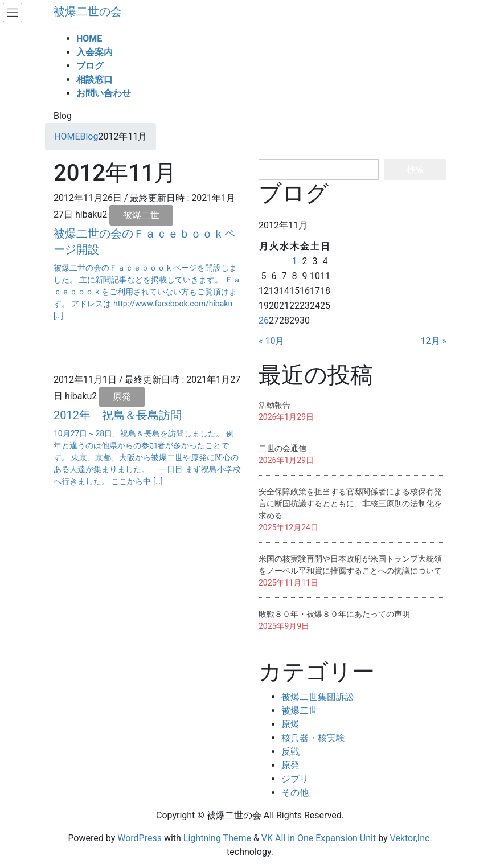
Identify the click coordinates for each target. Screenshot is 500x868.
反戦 (290, 752)
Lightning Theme (217, 838)
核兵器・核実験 (313, 738)
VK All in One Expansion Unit (319, 838)
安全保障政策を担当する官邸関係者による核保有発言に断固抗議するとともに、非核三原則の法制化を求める (350, 503)
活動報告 (274, 405)
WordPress (140, 838)
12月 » (434, 341)
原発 (122, 397)
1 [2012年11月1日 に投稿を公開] (294, 261)
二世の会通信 (282, 448)
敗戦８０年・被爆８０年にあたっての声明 (334, 614)
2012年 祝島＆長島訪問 (118, 415)
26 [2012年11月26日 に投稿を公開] (264, 320)
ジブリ (295, 779)
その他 (295, 793)
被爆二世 (141, 215)
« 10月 (271, 341)
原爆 (290, 724)
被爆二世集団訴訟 (318, 697)
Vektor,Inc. (411, 838)
